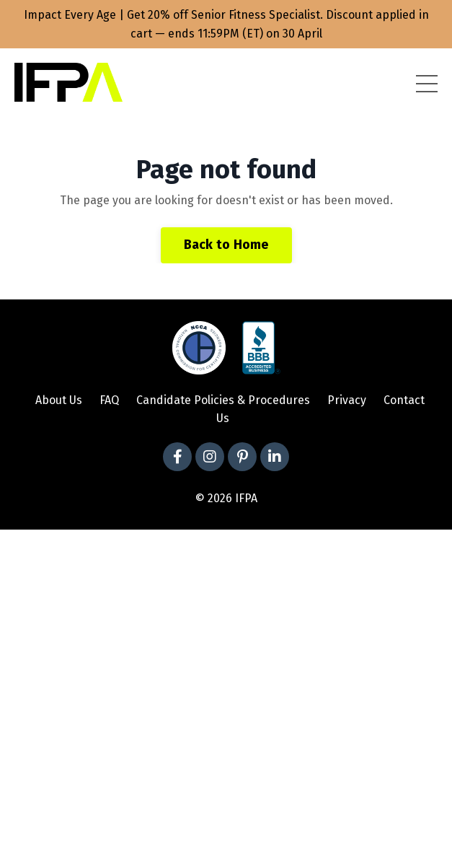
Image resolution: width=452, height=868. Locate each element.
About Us (59, 400)
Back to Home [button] (226, 245)
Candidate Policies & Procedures (223, 400)
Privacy (347, 400)
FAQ (109, 400)
